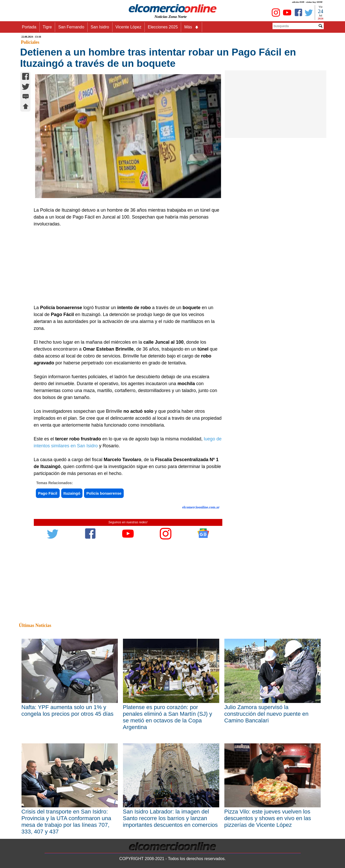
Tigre (47, 27)
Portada (29, 27)
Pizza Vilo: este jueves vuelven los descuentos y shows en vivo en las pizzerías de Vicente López (268, 818)
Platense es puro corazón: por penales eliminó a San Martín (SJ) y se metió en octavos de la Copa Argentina (168, 717)
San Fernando (71, 27)
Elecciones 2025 (163, 27)
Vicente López (128, 27)
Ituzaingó (72, 493)
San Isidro (100, 27)
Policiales (30, 42)
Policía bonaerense (104, 493)
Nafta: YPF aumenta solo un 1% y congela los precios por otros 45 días (68, 710)
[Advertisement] (125, 266)
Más (191, 27)
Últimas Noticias (35, 625)
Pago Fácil (48, 493)
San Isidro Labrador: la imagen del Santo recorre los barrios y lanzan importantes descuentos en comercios (170, 818)
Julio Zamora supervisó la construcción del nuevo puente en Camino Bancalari (266, 714)
